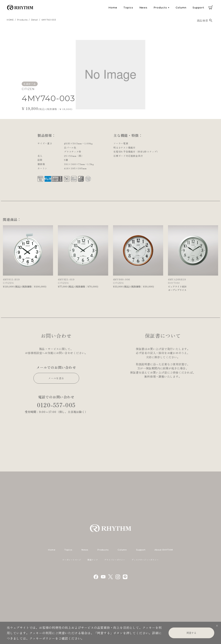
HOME (10, 20)
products (22, 20)
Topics (128, 7)
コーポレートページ (72, 560)
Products (160, 7)
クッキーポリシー (42, 638)
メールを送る (56, 378)
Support (198, 7)
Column (181, 7)
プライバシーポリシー (115, 560)
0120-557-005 (56, 405)
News (143, 7)
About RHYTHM (164, 550)
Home (113, 7)
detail (35, 20)
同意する (191, 633)
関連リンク (93, 560)
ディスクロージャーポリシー (145, 560)
